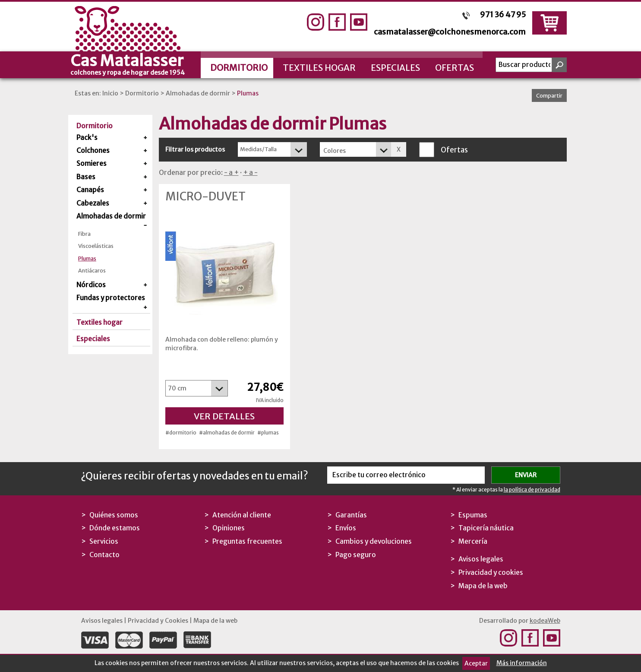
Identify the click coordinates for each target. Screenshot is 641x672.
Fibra (84, 234)
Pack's (87, 138)
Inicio (110, 93)
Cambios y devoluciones (374, 541)
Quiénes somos (114, 515)
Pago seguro (356, 555)
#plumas (268, 433)
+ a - (250, 173)
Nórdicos (91, 285)
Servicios (104, 541)
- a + (231, 173)
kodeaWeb (545, 621)
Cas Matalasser (135, 63)
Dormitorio (239, 68)
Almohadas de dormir (198, 93)
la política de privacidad (532, 490)
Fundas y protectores (111, 298)
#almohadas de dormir (227, 433)
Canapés (90, 190)
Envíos (346, 528)
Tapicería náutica (486, 528)
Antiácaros (92, 271)
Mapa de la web (483, 586)
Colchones (93, 151)
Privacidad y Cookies (158, 621)
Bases (86, 177)
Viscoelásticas (96, 246)
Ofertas (455, 68)
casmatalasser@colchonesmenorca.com (450, 32)
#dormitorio (181, 433)
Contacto (104, 555)
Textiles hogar (319, 68)
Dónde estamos (115, 528)
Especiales (395, 68)
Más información (522, 663)
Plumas (248, 93)
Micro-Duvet (205, 197)
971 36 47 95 (503, 14)
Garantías (351, 515)
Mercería (473, 541)
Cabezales (93, 203)
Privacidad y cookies (491, 572)
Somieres (92, 163)
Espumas (473, 515)
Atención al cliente (242, 515)
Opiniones (229, 528)
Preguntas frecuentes (247, 541)
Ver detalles (224, 416)
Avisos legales (481, 559)
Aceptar (476, 663)
